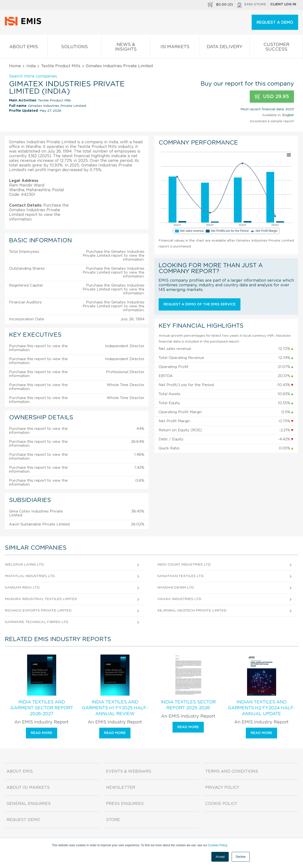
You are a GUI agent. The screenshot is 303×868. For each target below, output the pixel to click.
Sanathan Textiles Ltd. (181, 576)
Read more (42, 733)
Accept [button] (220, 857)
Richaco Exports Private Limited (38, 611)
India (31, 66)
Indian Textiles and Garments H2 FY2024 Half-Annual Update (261, 708)
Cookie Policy (221, 804)
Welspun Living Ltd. (25, 565)
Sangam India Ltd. (22, 588)
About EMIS (24, 48)
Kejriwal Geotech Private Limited (192, 611)
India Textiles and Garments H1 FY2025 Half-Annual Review (115, 708)
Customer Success (276, 48)
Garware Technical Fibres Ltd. (37, 622)
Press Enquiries (125, 804)
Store (113, 820)
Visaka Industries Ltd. (179, 599)
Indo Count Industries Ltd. (184, 565)
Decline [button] (241, 857)
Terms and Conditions (232, 771)
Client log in (283, 4)
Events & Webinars (129, 771)
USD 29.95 (272, 97)
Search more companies (33, 76)
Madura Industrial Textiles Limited (41, 599)
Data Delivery (225, 48)
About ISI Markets (28, 788)
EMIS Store (252, 5)
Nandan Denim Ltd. (176, 588)
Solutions (75, 48)
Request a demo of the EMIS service (200, 304)
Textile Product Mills (61, 66)
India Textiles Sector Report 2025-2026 (188, 705)
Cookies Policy (217, 845)
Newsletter (121, 788)
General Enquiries (29, 804)
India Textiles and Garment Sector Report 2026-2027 (42, 708)
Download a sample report (272, 121)
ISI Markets (175, 48)
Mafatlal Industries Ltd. (30, 576)
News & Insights (126, 48)
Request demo (23, 820)
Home (15, 66)
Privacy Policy (222, 788)
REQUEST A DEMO (275, 22)
